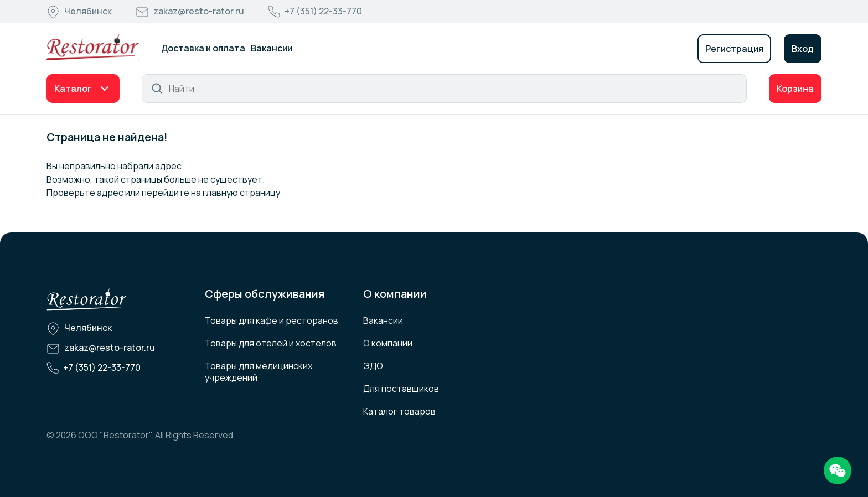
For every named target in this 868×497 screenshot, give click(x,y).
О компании (388, 343)
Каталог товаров (399, 411)
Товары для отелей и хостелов (271, 343)
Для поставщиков (401, 389)
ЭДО (373, 366)
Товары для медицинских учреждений (259, 372)
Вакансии (272, 48)
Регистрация (734, 49)
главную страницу (241, 193)
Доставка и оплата (203, 48)
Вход (803, 49)
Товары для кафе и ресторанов (272, 320)
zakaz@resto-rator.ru (199, 11)
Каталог (73, 89)
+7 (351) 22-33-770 (323, 11)
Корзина (795, 89)
